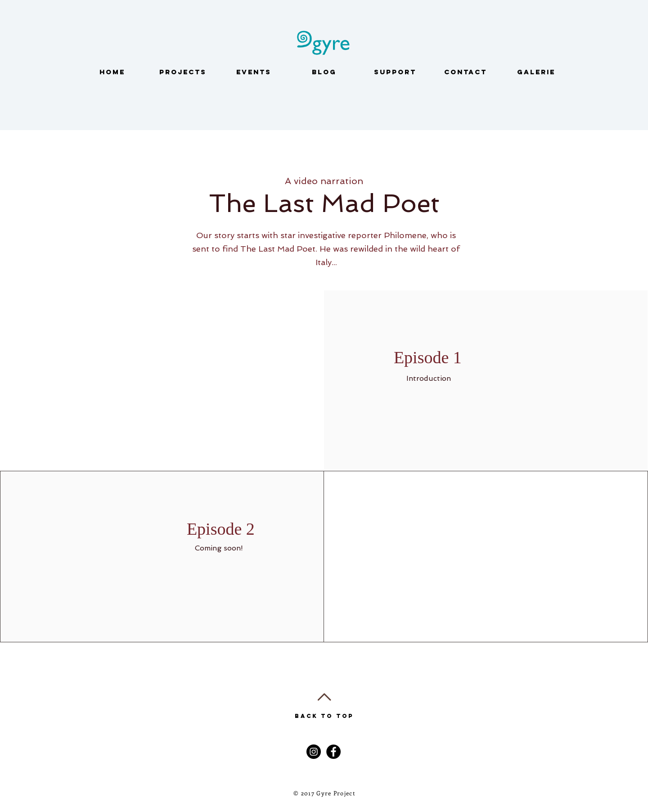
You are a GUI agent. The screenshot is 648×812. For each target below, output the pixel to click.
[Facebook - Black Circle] (333, 752)
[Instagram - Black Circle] (314, 752)
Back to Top (324, 716)
